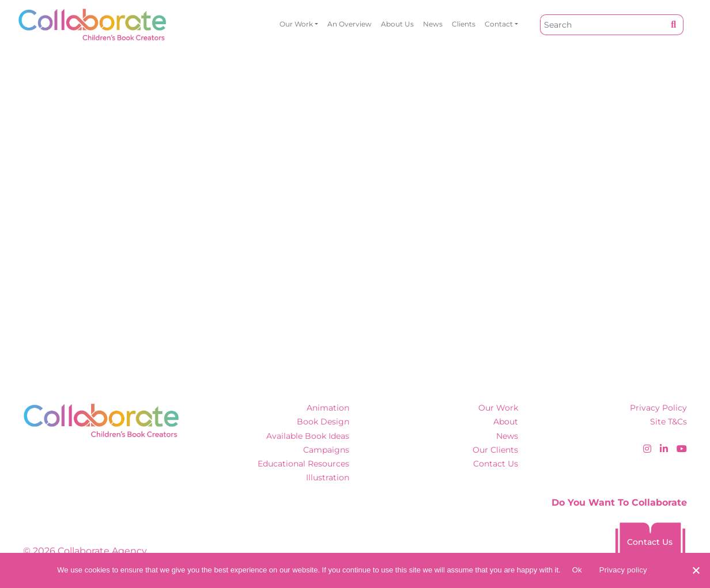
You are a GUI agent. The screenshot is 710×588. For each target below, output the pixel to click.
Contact (499, 24)
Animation (328, 408)
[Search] (602, 25)
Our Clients (495, 450)
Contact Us (496, 464)
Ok (577, 570)
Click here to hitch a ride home (113, 241)
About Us (397, 24)
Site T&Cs (669, 422)
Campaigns (326, 450)
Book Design (323, 422)
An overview (350, 24)
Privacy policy (623, 570)
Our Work (296, 24)
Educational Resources (303, 464)
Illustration (328, 477)
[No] (696, 570)
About (506, 422)
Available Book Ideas (308, 436)
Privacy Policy (658, 408)
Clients (464, 24)
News (433, 24)
